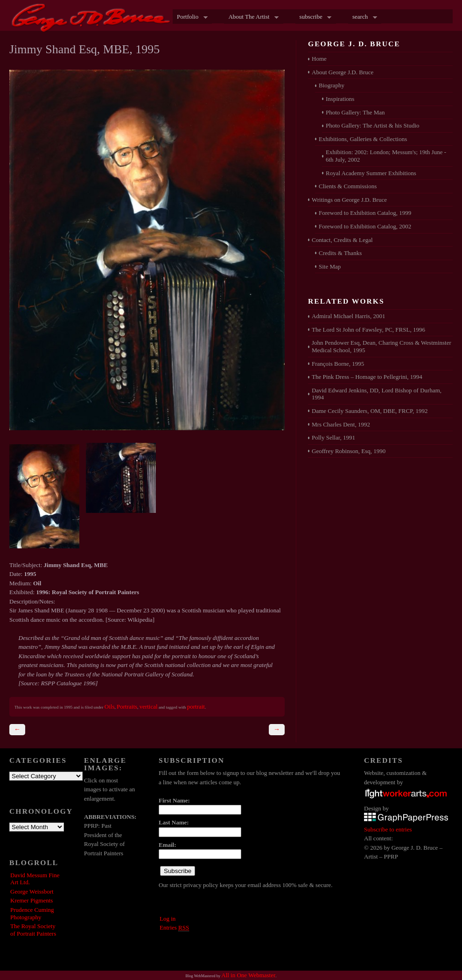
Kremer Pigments (31, 900)
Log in (168, 919)
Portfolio (190, 17)
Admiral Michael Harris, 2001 (348, 316)
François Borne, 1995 (338, 364)
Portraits (127, 707)
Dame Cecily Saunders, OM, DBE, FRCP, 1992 (370, 411)
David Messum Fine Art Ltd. (35, 879)
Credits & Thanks (340, 253)
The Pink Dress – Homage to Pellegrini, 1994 (367, 377)
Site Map (330, 266)
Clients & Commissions (348, 186)
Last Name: (174, 822)
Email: (168, 845)
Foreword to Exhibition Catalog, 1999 (365, 213)
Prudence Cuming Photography (32, 913)
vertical (149, 707)
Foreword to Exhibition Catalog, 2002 (365, 226)
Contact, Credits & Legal (342, 240)
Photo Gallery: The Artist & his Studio (373, 125)
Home (319, 59)
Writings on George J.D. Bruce (349, 200)
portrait (196, 707)
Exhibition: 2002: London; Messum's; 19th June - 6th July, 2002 (386, 156)
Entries (174, 928)
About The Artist (251, 17)
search (363, 17)
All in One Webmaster (248, 975)
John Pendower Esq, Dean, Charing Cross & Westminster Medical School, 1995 (381, 346)
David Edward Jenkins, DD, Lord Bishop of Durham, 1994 (377, 394)
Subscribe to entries (388, 829)
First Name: (174, 800)
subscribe (314, 17)
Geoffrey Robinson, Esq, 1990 (349, 451)
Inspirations (340, 99)
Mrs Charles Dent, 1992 (341, 424)
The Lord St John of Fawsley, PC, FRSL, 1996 (368, 330)
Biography (332, 85)
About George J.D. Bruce (343, 72)
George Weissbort (32, 891)
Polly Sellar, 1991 (333, 437)
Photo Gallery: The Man (355, 112)
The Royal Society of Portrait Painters (33, 930)
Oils (110, 707)
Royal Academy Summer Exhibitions (371, 173)
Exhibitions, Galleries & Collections (363, 139)
